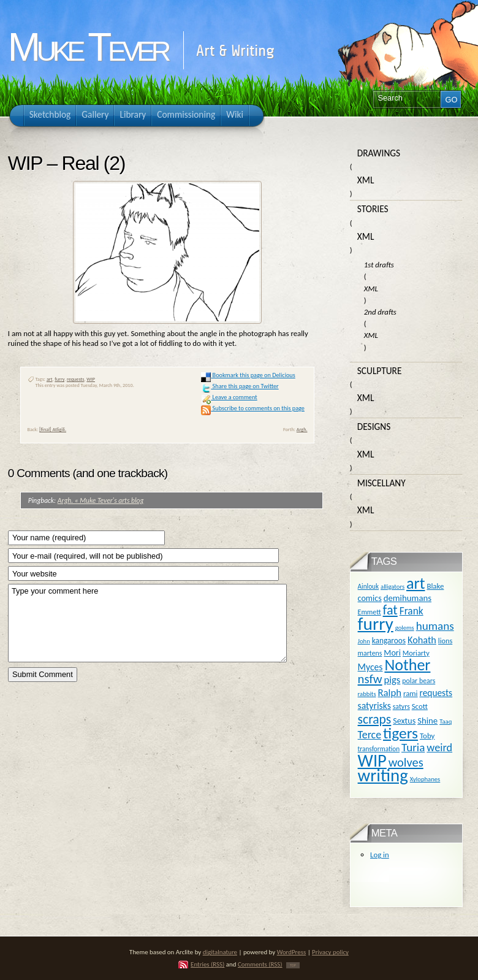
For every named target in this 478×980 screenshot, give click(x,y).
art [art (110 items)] (415, 583)
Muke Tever (88, 47)
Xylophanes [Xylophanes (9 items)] (425, 779)
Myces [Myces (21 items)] (370, 667)
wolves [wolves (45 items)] (406, 762)
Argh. (302, 429)
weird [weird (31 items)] (439, 748)
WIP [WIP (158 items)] (372, 761)
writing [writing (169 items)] (383, 775)
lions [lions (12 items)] (445, 641)
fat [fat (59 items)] (390, 610)
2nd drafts (380, 312)
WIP (91, 379)
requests (76, 379)
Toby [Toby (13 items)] (427, 736)
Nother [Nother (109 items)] (407, 665)
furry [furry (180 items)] (376, 624)
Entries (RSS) (207, 964)
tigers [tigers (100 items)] (400, 733)
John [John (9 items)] (364, 641)
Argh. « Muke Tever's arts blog (101, 500)
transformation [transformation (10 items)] (379, 749)
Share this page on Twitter (240, 386)
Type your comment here (147, 623)
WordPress (292, 952)
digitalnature (220, 952)
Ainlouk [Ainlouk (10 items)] (369, 586)
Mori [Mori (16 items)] (392, 653)
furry (59, 379)
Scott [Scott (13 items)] (420, 706)
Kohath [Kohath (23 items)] (422, 640)
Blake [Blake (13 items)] (435, 586)
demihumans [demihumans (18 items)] (408, 598)
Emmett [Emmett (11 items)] (370, 612)
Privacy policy (330, 952)
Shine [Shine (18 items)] (427, 721)
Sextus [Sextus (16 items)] (404, 721)
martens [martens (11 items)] (370, 653)
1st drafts (379, 265)
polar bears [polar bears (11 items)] (419, 681)
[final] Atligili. (53, 429)
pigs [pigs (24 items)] (393, 679)
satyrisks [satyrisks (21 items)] (374, 706)
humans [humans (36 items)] (435, 626)
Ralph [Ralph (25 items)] (389, 692)
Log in (380, 855)
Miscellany (381, 483)
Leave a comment (229, 397)
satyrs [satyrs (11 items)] (401, 706)
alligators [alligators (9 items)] (393, 587)
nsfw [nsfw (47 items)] (370, 679)
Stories (373, 209)
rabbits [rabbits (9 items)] (367, 694)
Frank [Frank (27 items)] (412, 611)
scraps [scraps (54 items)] (375, 719)
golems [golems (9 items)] (405, 628)
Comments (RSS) (260, 964)
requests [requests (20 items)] (436, 693)
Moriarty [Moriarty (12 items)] (416, 653)
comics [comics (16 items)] (370, 598)
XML (366, 180)
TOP (293, 965)
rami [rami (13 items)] (411, 693)
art (50, 379)
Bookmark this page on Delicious (248, 375)
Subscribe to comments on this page (253, 408)
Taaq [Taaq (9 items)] (446, 722)
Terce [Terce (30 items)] (370, 735)
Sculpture (380, 371)
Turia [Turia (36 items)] (413, 747)
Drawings (379, 153)
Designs (374, 427)
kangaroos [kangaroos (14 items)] (389, 641)
